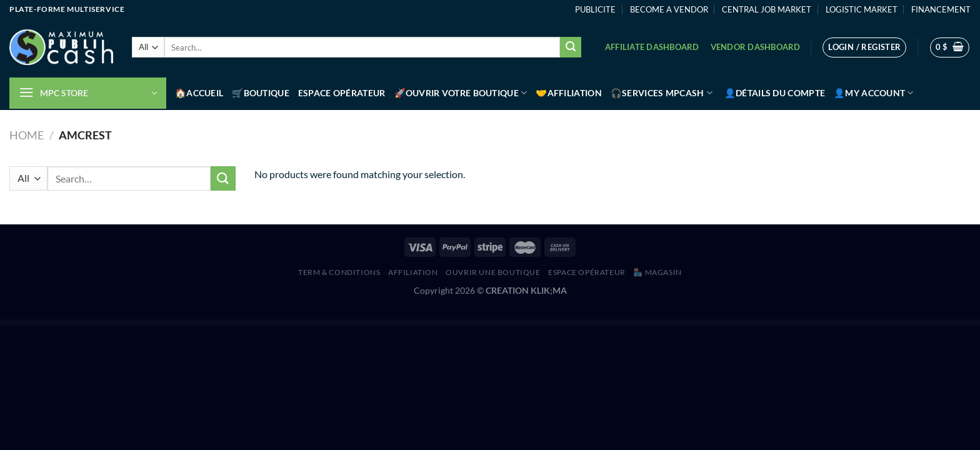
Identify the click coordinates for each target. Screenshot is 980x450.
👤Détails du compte (775, 93)
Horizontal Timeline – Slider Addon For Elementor (518, 322)
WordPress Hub (361, 322)
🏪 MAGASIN (657, 272)
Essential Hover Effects (434, 322)
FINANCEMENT (941, 9)
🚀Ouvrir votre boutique (461, 93)
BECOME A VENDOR (669, 9)
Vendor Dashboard (756, 47)
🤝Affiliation (568, 93)
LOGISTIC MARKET (862, 9)
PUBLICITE (595, 9)
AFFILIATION (413, 272)
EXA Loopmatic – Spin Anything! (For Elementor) (457, 322)
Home (27, 135)
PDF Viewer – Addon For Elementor (587, 322)
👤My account (874, 93)
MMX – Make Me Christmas (567, 322)
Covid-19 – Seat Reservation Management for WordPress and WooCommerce (388, 322)
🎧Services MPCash (662, 93)
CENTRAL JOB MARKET (767, 9)
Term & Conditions (339, 272)
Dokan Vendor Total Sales (418, 322)
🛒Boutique (261, 93)
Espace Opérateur (342, 93)
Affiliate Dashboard (652, 47)
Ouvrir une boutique (493, 272)
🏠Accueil (199, 93)
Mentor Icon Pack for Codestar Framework (546, 322)
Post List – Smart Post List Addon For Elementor (612, 322)
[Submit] (571, 47)
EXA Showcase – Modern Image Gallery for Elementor (487, 322)
